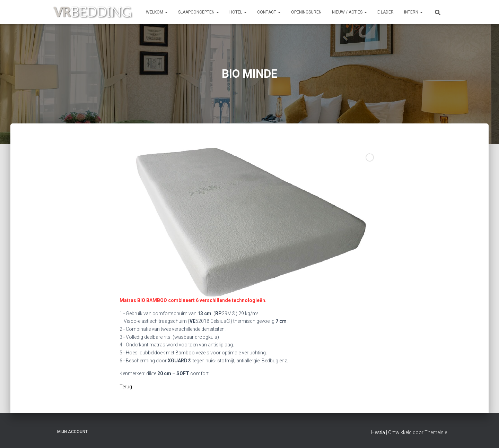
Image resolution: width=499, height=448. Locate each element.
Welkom (157, 12)
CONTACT (269, 12)
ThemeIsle (436, 432)
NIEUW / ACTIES (349, 12)
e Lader (386, 12)
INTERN (413, 12)
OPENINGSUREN (306, 12)
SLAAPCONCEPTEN (199, 12)
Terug (126, 387)
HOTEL (238, 12)
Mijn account (72, 432)
